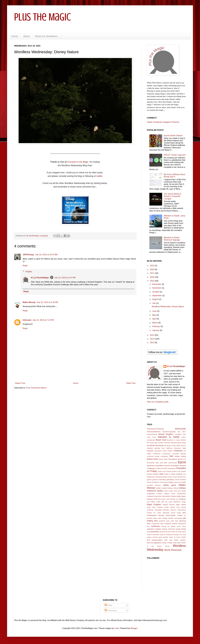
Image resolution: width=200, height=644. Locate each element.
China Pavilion (168, 451)
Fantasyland (172, 468)
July (154, 303)
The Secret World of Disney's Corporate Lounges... (172, 196)
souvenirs (155, 532)
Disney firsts (152, 459)
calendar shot (159, 448)
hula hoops (182, 491)
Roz (148, 526)
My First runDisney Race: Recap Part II (175, 175)
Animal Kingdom (166, 434)
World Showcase (173, 550)
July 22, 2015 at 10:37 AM (46, 255)
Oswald (180, 515)
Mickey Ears (175, 507)
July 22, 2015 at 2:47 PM (65, 278)
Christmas (178, 451)
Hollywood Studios (155, 491)
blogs (184, 443)
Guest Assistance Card (155, 482)
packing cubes (152, 518)
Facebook (157, 122)
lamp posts (161, 499)
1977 (184, 432)
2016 (152, 277)
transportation (157, 540)
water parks (177, 543)
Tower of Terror (175, 537)
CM (185, 451)
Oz (185, 515)
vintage (170, 543)
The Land (182, 535)
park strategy (163, 518)
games (149, 480)
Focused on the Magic (78, 162)
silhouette (172, 529)
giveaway (170, 479)
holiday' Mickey (173, 488)
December (157, 284)
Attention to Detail (169, 437)
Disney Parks (163, 459)
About (26, 36)
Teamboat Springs (172, 535)
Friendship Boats (161, 477)
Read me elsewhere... (47, 36)
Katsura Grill (152, 499)
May (154, 315)
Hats (184, 482)
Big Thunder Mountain (162, 443)
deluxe (177, 456)
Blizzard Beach (176, 443)
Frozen (170, 477)
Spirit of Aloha (177, 532)
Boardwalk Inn (161, 445)
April (154, 319)
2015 (152, 281)
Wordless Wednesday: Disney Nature (168, 306)
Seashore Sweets (154, 529)
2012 (152, 342)
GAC (184, 477)
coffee (149, 454)
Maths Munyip (29, 302)
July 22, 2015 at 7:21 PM (43, 320)
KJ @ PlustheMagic (40, 278)
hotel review (169, 491)
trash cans (168, 540)
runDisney (156, 526)
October (156, 292)
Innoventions (181, 494)
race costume (166, 523)
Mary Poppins (158, 507)
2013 (152, 339)
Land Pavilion (171, 499)
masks (166, 507)
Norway (161, 515)
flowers (156, 474)
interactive (158, 496)
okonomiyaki (171, 515)
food (162, 474)
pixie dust (174, 521)
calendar (150, 448)
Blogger (134, 628)
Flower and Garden (165, 471)
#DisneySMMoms (154, 432)
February (156, 326)
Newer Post (20, 383)
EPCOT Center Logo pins (175, 155)
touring (155, 537)
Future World (177, 477)
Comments (111, 610)
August (155, 299)
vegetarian (157, 543)
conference (157, 454)
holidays (182, 488)
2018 (152, 269)
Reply (25, 266)
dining (184, 456)
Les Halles (151, 502)
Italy (179, 496)
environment (173, 463)
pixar (168, 521)
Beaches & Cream (174, 440)
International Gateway (169, 496)
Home (15, 36)
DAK (171, 456)
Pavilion (171, 518)
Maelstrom (177, 502)
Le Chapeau (181, 499)
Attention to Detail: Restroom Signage (172, 239)
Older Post (131, 383)
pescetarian (178, 518)
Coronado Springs (179, 454)
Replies (29, 272)
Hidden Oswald (162, 488)
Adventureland (152, 434)
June (155, 311)
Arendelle (178, 434)
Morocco (173, 510)
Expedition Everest (163, 465)
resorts (175, 523)
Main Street (181, 505)
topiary (149, 537)
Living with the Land (164, 502)
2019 (152, 266)
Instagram (167, 122)
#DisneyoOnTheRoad (155, 429)
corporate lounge (153, 456)
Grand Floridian (180, 480)
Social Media (181, 529)
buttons (183, 446)
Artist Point (151, 437)
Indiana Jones (170, 494)
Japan (183, 496)
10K (179, 432)
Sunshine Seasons (159, 535)
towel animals (163, 537)
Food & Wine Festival (173, 474)
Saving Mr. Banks (168, 526)
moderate (150, 510)
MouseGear (182, 510)
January (156, 330)
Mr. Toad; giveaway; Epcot (164, 513)
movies (149, 513)
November (157, 288)
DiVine (180, 459)
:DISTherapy (28, 255)
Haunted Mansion (154, 485)
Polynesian (156, 524)
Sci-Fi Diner (181, 526)
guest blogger (169, 482)
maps (149, 507)
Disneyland (172, 459)
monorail (158, 510)
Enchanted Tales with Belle (157, 463)
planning (183, 521)
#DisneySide (180, 429)
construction (166, 454)
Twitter (150, 122)
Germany (162, 479)
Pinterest (175, 122)
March (155, 323)
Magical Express (169, 505)
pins (156, 521)
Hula (175, 491)
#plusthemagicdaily (169, 432)
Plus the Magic (42, 17)
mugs (179, 513)
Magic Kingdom (154, 504)
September (157, 295)
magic (184, 502)
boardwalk (151, 445)
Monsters (166, 510)
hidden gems (170, 485)
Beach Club (161, 440)
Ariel (184, 434)
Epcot (182, 462)
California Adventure (173, 448)
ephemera (151, 465)
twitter (99, 176)
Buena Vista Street (174, 446)
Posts (108, 605)
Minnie (184, 507)
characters (158, 451)
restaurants (182, 524)
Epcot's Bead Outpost (173, 136)
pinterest (162, 521)
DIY (185, 459)
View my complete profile (158, 402)
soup (149, 532)
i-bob (117, 628)
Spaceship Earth (165, 532)
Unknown (27, 320)
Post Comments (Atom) (36, 388)
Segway (165, 529)
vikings (164, 543)
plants (149, 524)
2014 (152, 335)
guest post (178, 482)
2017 (152, 273)
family (165, 468)
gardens (155, 480)
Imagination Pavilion (155, 494)
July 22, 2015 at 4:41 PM (47, 302)
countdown (165, 456)
